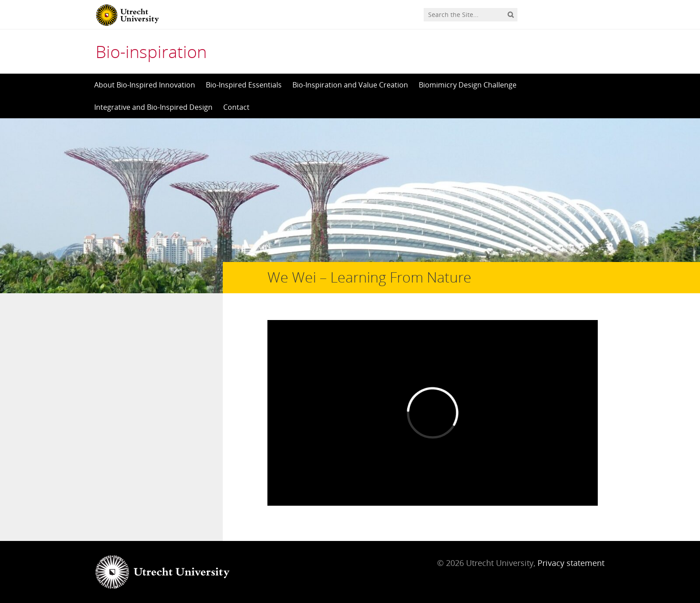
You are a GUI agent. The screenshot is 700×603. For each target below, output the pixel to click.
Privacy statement (571, 563)
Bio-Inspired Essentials (244, 85)
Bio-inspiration (151, 51)
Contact (236, 107)
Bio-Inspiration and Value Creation (350, 85)
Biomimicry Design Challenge (468, 85)
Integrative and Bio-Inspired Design (153, 107)
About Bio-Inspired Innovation (145, 85)
